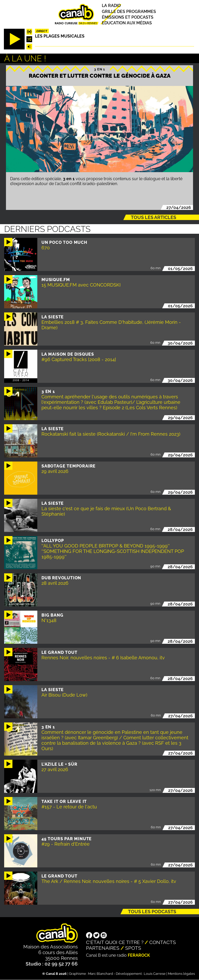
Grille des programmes (129, 12)
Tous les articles (154, 217)
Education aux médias (127, 23)
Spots (133, 948)
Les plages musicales (60, 36)
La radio (111, 6)
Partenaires (103, 948)
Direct (42, 31)
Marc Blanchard (101, 974)
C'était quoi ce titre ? (115, 942)
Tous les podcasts (152, 912)
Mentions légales (181, 974)
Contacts (163, 942)
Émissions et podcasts (128, 17)
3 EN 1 (99, 69)
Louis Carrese (155, 974)
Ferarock (139, 955)
